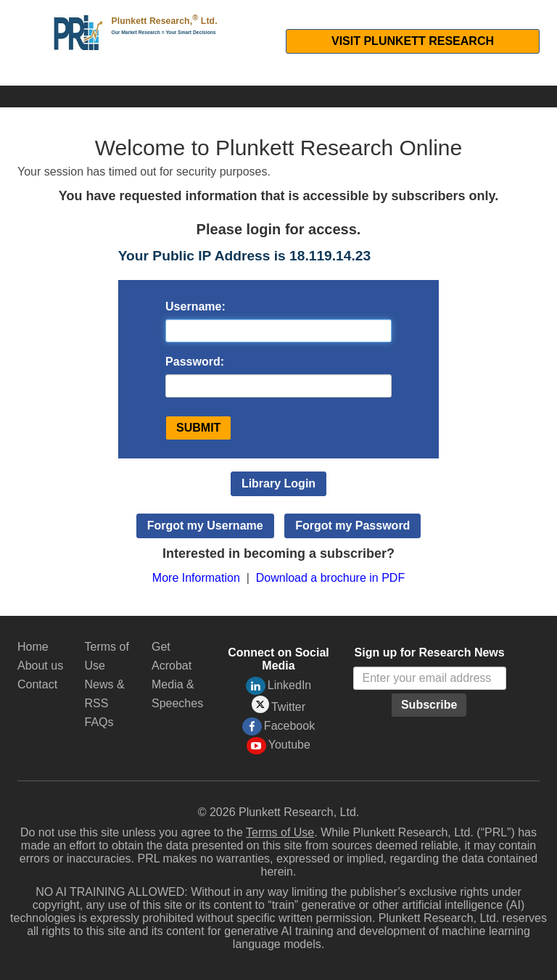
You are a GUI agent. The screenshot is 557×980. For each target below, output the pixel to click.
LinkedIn (279, 686)
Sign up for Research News (430, 652)
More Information (196, 578)
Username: (195, 306)
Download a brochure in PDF (330, 578)
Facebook (278, 726)
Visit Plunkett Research (413, 41)
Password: (195, 362)
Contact (37, 684)
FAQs (99, 722)
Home (33, 647)
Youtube (278, 746)
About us (40, 666)
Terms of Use (280, 832)
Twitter (278, 705)
